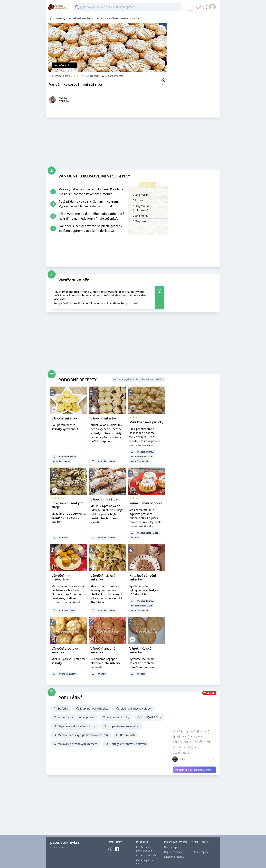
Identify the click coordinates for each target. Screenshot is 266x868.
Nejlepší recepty (173, 852)
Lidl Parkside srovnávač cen (144, 849)
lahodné (103, 650)
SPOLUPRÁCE (200, 842)
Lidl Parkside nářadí (147, 855)
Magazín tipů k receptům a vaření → (194, 770)
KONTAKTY (115, 842)
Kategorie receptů (174, 857)
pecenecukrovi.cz (65, 842)
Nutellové (143, 578)
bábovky (146, 503)
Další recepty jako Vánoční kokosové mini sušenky (138, 379)
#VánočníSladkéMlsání (142, 457)
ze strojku (68, 505)
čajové (140, 650)
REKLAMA (142, 842)
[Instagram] (110, 849)
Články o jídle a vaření (145, 862)
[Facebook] (117, 849)
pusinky (146, 422)
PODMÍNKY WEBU (175, 842)
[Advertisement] (194, 65)
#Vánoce (63, 538)
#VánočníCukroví (67, 457)
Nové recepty (171, 847)
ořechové (65, 650)
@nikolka (64, 101)
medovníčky (61, 578)
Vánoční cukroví (64, 65)
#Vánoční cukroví (61, 461)
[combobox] (127, 7)
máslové (103, 578)
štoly (104, 499)
